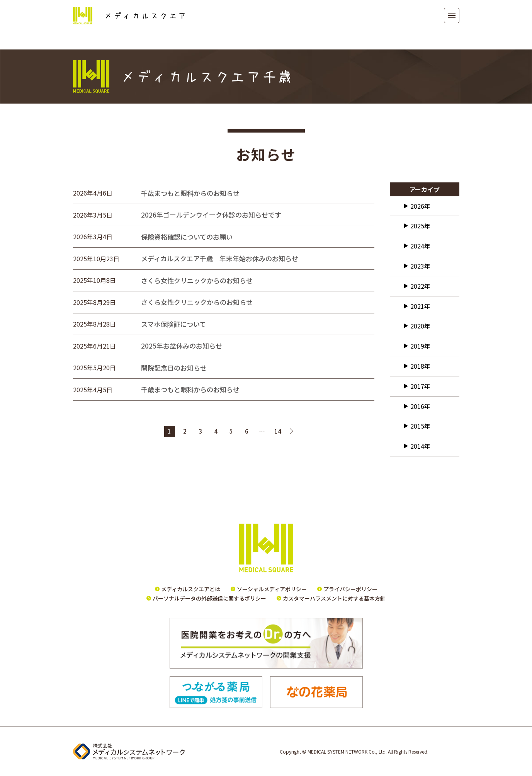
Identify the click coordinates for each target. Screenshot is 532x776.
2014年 (420, 446)
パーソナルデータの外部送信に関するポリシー (209, 598)
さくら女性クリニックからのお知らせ (197, 280)
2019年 (420, 346)
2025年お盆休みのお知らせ (182, 346)
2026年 (420, 206)
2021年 (420, 306)
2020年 (420, 326)
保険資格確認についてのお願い (187, 237)
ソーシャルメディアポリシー (272, 589)
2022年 (420, 286)
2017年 (420, 386)
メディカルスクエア (129, 16)
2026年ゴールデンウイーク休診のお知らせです (211, 215)
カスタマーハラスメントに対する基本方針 (334, 598)
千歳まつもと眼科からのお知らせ (190, 193)
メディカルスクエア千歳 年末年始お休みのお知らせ (220, 258)
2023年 (420, 266)
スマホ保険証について (173, 324)
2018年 (420, 366)
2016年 (420, 406)
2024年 (420, 246)
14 (278, 431)
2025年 (420, 226)
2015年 (420, 426)
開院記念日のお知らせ (174, 368)
